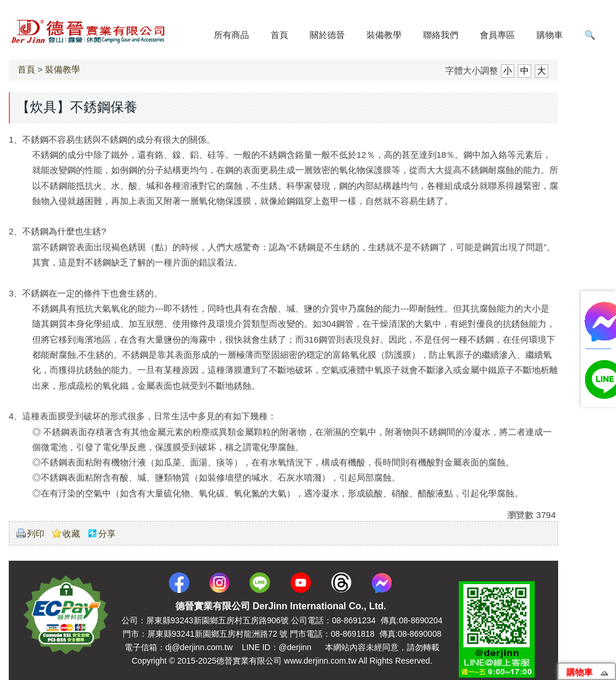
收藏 (71, 534)
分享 (107, 534)
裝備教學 (63, 69)
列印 (36, 534)
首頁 (26, 69)
